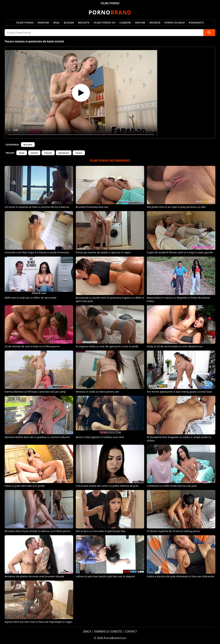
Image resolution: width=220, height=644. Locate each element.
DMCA (87, 631)
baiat (22, 153)
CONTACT (131, 631)
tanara (79, 153)
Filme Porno (25, 22)
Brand (110, 12)
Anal (56, 22)
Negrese (155, 22)
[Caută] (209, 33)
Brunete (84, 22)
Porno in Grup (175, 22)
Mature (140, 22)
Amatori (43, 22)
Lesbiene (125, 22)
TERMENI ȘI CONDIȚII (108, 631)
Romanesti (196, 22)
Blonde (69, 22)
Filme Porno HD (104, 22)
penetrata (64, 153)
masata (48, 153)
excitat (34, 153)
